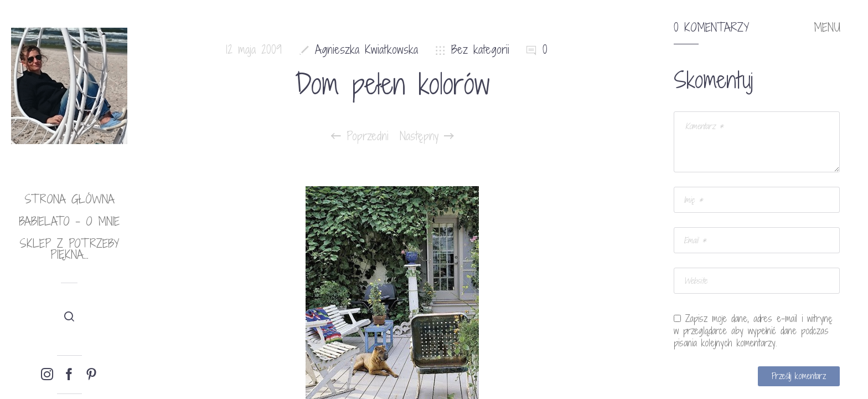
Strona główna (69, 199)
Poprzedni (360, 136)
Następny (427, 136)
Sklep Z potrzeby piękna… (69, 249)
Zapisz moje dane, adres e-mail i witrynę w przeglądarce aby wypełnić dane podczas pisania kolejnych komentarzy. (753, 331)
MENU (827, 28)
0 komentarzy (711, 28)
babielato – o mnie (69, 221)
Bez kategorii (480, 50)
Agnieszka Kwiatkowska (366, 50)
